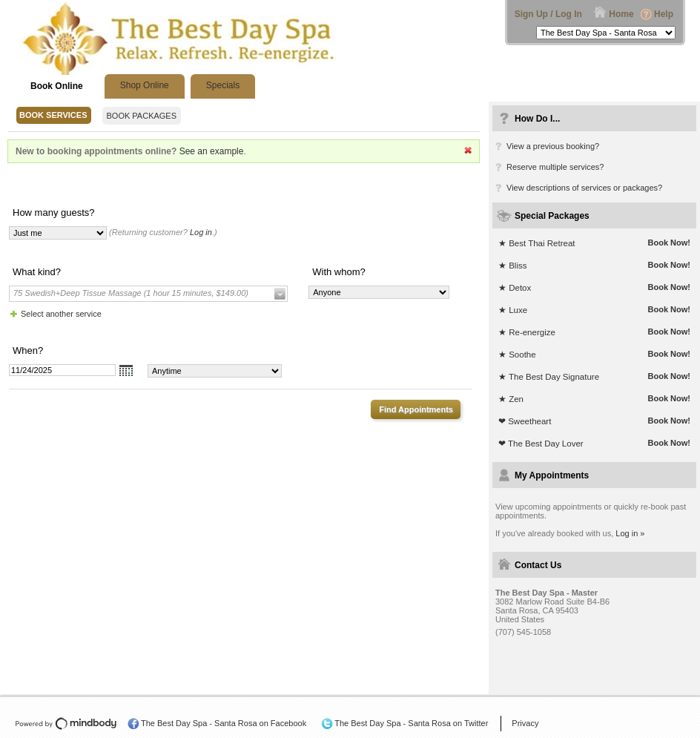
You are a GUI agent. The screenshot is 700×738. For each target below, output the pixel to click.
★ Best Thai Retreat (536, 243)
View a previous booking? (553, 146)
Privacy (525, 723)
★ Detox (515, 288)
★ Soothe (517, 355)
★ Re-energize (527, 332)
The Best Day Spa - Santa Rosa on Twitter (411, 723)
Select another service (61, 314)
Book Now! (669, 243)
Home (621, 14)
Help (664, 14)
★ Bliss (512, 266)
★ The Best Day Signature (549, 377)
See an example (212, 151)
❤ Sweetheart (525, 421)
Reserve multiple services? (555, 167)
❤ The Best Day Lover (541, 444)
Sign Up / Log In (548, 14)
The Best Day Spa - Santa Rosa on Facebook (224, 723)
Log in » (630, 533)
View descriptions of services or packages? (584, 188)
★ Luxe (513, 310)
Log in (201, 232)
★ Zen (511, 399)
